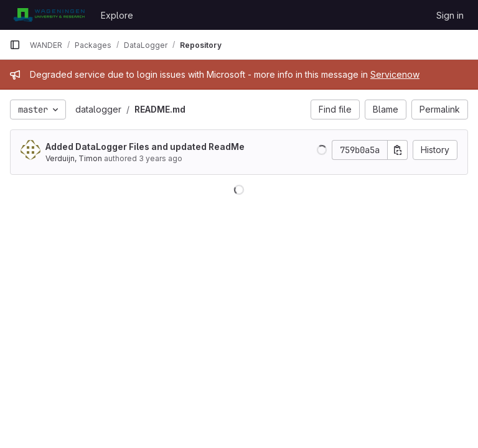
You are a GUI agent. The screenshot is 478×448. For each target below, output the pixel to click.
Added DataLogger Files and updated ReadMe (145, 147)
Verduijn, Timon (74, 158)
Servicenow (395, 74)
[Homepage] (49, 15)
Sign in (450, 15)
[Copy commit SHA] (398, 150)
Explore (117, 15)
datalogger (98, 109)
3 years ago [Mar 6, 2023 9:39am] (161, 158)
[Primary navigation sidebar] (15, 45)
